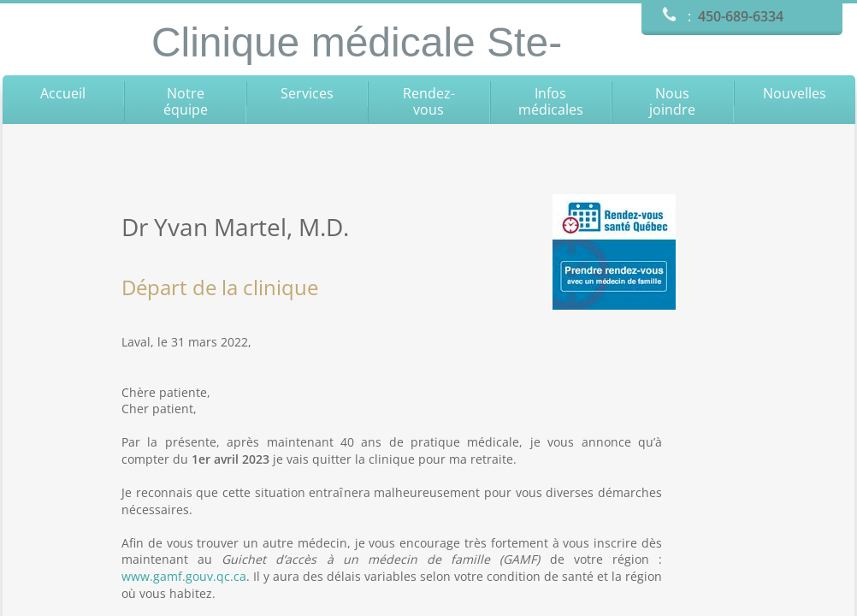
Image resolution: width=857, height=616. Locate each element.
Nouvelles (795, 93)
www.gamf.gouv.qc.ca (184, 576)
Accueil (63, 93)
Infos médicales (551, 101)
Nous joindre (672, 101)
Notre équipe (186, 101)
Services (307, 93)
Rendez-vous (429, 101)
